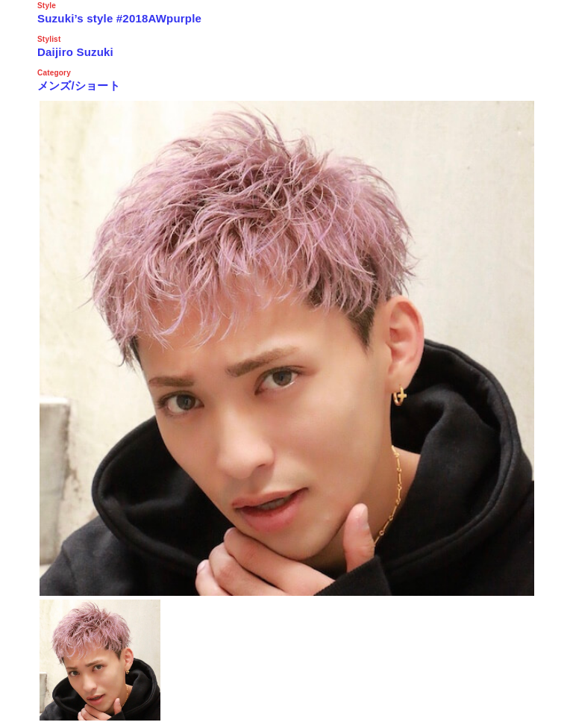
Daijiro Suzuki (75, 52)
